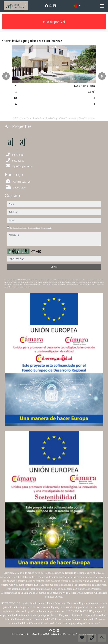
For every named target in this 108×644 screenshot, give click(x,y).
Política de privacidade (41, 634)
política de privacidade (43, 228)
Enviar (54, 267)
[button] (6, 76)
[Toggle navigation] (102, 6)
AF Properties (24, 634)
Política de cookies (59, 634)
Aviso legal (72, 634)
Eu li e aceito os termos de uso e (31, 228)
